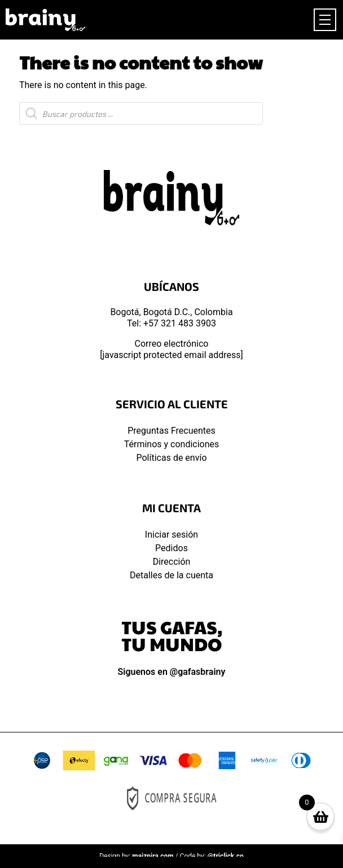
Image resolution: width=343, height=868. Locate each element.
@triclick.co (226, 856)
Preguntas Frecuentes (171, 431)
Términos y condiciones (172, 444)
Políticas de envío (171, 458)
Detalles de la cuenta (171, 575)
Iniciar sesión (171, 535)
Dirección (172, 562)
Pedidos (171, 548)
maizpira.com (153, 856)
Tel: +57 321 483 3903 (171, 323)
